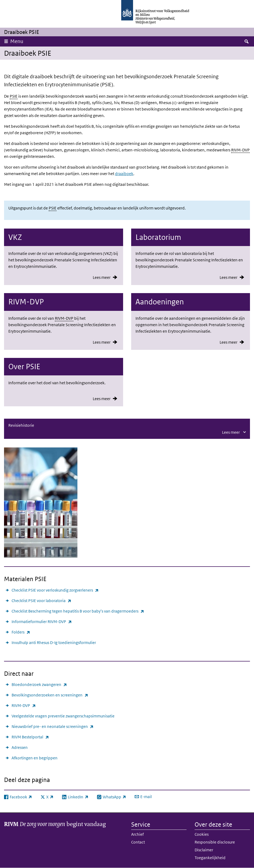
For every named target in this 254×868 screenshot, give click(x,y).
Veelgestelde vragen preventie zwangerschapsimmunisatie (63, 716)
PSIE (14, 96)
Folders (21, 632)
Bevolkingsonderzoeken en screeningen (50, 695)
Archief (137, 834)
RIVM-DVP (240, 150)
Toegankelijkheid (210, 858)
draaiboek (124, 174)
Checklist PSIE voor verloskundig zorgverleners (55, 590)
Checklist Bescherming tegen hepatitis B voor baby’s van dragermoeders (78, 611)
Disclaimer (204, 850)
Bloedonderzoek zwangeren (39, 684)
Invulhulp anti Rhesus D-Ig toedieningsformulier (54, 643)
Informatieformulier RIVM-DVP (42, 622)
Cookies (202, 834)
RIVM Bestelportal (30, 737)
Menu (17, 41)
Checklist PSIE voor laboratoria (41, 601)
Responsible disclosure (215, 842)
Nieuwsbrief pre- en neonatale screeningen (53, 726)
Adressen (20, 747)
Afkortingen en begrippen (35, 758)
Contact (138, 842)
